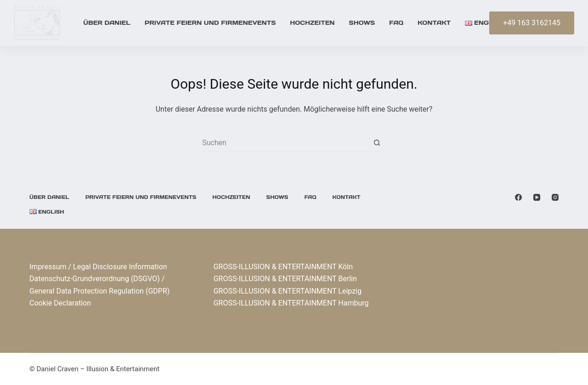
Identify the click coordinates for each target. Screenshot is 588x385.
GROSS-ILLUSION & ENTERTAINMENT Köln (283, 267)
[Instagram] (555, 197)
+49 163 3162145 (532, 23)
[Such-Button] (377, 143)
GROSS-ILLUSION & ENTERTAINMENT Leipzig (288, 291)
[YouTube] (537, 197)
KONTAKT (434, 23)
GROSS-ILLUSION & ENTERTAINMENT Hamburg (291, 303)
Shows (362, 23)
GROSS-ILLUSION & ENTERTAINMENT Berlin (285, 279)
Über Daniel (107, 23)
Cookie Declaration (60, 303)
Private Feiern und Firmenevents (210, 23)
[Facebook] (518, 197)
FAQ (396, 23)
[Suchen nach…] (285, 143)
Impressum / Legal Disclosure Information (98, 267)
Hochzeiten (312, 23)
